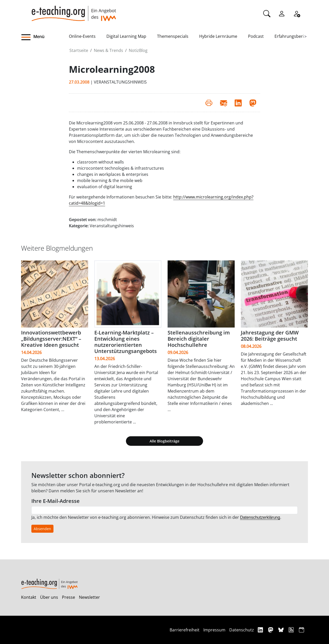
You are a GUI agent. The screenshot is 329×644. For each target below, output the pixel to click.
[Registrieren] (297, 13)
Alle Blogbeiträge (164, 441)
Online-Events (82, 36)
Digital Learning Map (126, 36)
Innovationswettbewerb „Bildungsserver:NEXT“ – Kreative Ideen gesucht (51, 339)
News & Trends (108, 50)
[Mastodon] (271, 630)
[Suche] (267, 13)
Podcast (256, 36)
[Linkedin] (261, 630)
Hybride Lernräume (218, 36)
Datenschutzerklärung (260, 517)
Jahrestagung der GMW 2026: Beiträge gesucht (270, 336)
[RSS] (292, 630)
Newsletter (89, 597)
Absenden (42, 529)
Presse (68, 597)
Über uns (49, 597)
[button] (45, 37)
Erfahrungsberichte (293, 36)
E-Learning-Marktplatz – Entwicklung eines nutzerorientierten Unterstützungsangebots (126, 342)
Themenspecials (173, 36)
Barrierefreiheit (185, 630)
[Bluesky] (282, 630)
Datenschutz (242, 630)
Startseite (79, 50)
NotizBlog (138, 50)
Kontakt (29, 597)
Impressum (214, 630)
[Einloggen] (282, 13)
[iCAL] (301, 630)
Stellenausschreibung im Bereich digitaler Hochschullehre (199, 339)
